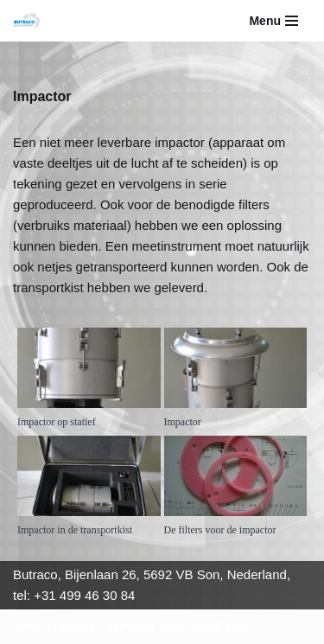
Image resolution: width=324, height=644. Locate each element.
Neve (28, 626)
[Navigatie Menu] (273, 21)
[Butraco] (31, 21)
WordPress (219, 626)
